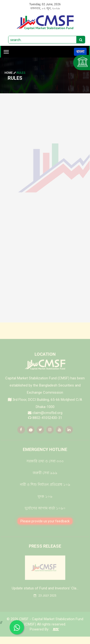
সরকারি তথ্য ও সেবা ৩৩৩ (45, 468)
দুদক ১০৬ (45, 503)
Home (11, 73)
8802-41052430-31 (47, 425)
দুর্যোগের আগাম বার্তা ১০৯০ (45, 515)
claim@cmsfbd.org (47, 419)
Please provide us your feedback (45, 528)
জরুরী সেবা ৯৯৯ (45, 480)
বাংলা (80, 52)
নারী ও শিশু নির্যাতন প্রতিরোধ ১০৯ (45, 491)
